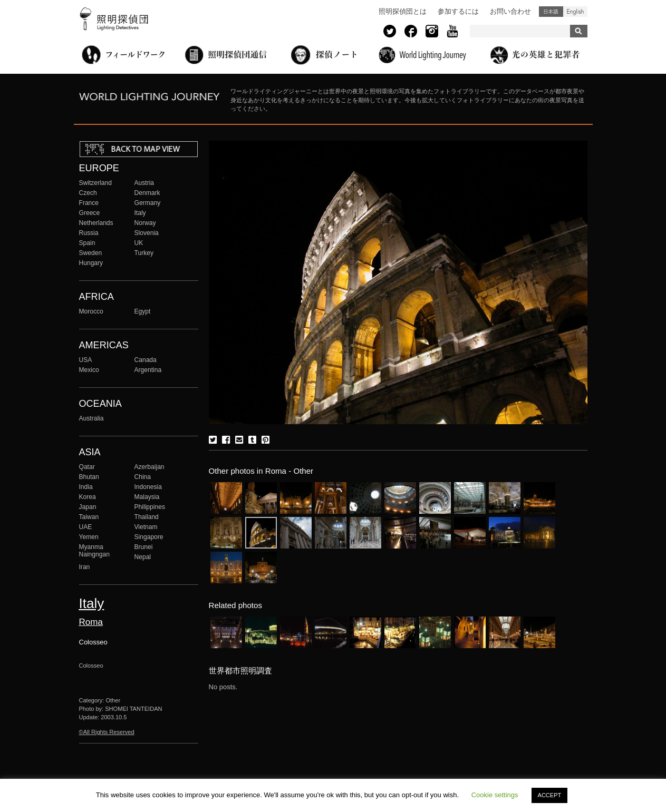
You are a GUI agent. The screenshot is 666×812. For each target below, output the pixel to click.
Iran (85, 567)
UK (139, 243)
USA (86, 360)
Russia (89, 233)
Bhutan (89, 477)
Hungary (91, 263)
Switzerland (95, 183)
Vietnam (146, 527)
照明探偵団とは (403, 11)
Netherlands (96, 223)
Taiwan (89, 517)
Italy (140, 213)
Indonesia (148, 487)
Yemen (89, 537)
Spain (87, 243)
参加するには (458, 11)
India (86, 487)
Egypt (143, 311)
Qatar (87, 467)
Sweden (91, 253)
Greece (90, 213)
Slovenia (147, 233)
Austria (144, 183)
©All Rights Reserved (107, 732)
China (143, 477)
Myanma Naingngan (94, 551)
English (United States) (575, 12)
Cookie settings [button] (495, 795)
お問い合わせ (510, 11)
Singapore (149, 537)
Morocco (91, 311)
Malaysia (147, 497)
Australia (91, 418)
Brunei (144, 547)
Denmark (147, 193)
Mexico (89, 370)
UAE (86, 527)
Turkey (144, 253)
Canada (146, 360)
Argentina (148, 370)
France (89, 203)
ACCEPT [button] (550, 795)
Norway (145, 223)
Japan (88, 507)
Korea (88, 497)
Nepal (143, 557)
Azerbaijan (149, 467)
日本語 (551, 12)
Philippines (150, 507)
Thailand (147, 517)
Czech (88, 193)
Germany (148, 203)
